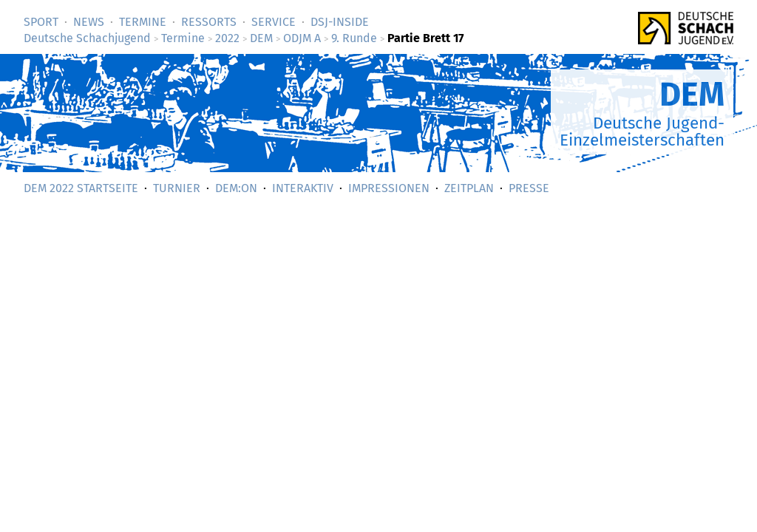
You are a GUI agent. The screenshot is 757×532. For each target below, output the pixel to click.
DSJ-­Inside (340, 22)
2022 (227, 38)
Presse (529, 188)
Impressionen (389, 188)
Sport (41, 22)
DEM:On (236, 188)
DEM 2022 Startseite (81, 188)
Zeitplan (469, 188)
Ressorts (209, 22)
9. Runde (354, 38)
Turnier (177, 188)
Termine (143, 22)
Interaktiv (303, 188)
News (89, 22)
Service (274, 22)
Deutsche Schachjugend (87, 38)
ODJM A (302, 38)
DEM (261, 38)
